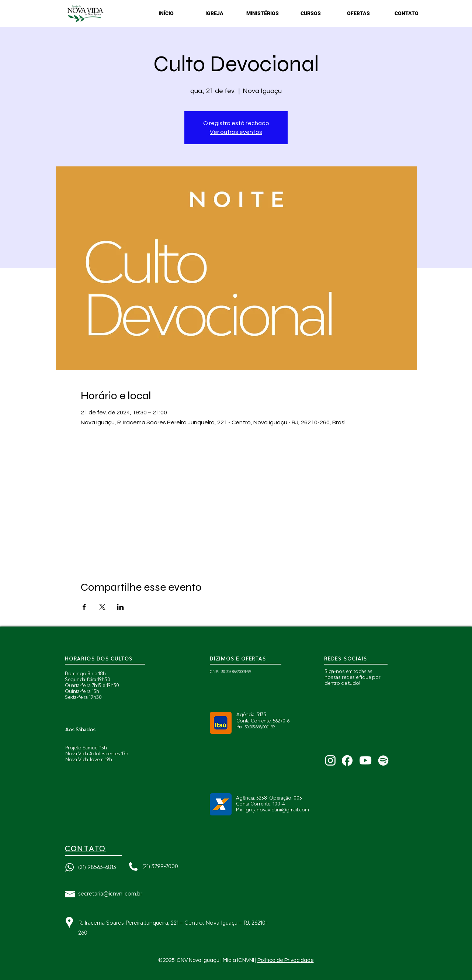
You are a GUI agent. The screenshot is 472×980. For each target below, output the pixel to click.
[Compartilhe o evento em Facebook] (84, 607)
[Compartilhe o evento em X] (102, 607)
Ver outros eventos (236, 132)
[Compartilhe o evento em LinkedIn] (120, 607)
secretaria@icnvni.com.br (110, 893)
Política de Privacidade (286, 960)
